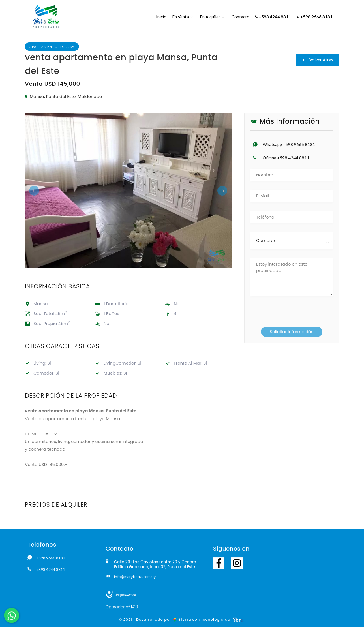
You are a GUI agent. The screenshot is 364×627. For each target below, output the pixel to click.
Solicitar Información (292, 332)
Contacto (240, 17)
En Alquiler (210, 17)
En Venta (180, 17)
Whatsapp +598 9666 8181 (289, 144)
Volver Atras (318, 60)
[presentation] (287, 314)
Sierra (182, 619)
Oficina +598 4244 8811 (286, 158)
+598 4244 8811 (273, 17)
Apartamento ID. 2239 (52, 47)
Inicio (161, 17)
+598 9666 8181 (315, 17)
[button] (40, 191)
